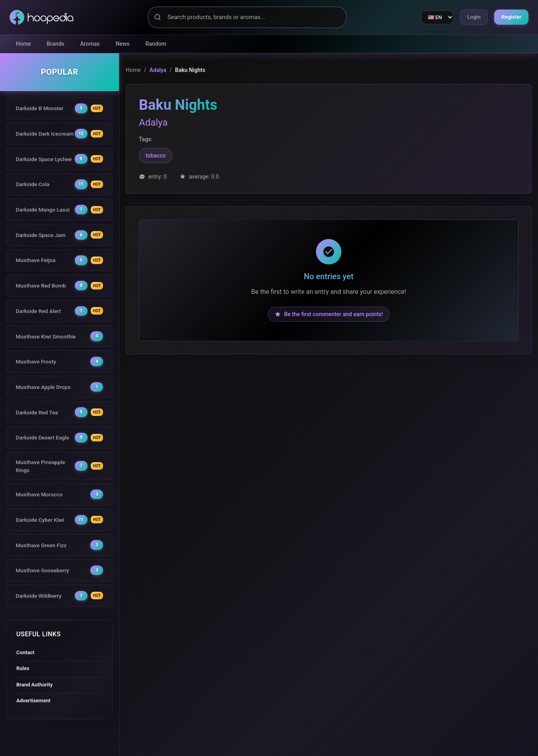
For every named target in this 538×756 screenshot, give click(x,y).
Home (23, 44)
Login (470, 17)
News (123, 44)
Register (510, 17)
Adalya (158, 70)
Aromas (90, 44)
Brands (56, 44)
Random (156, 44)
